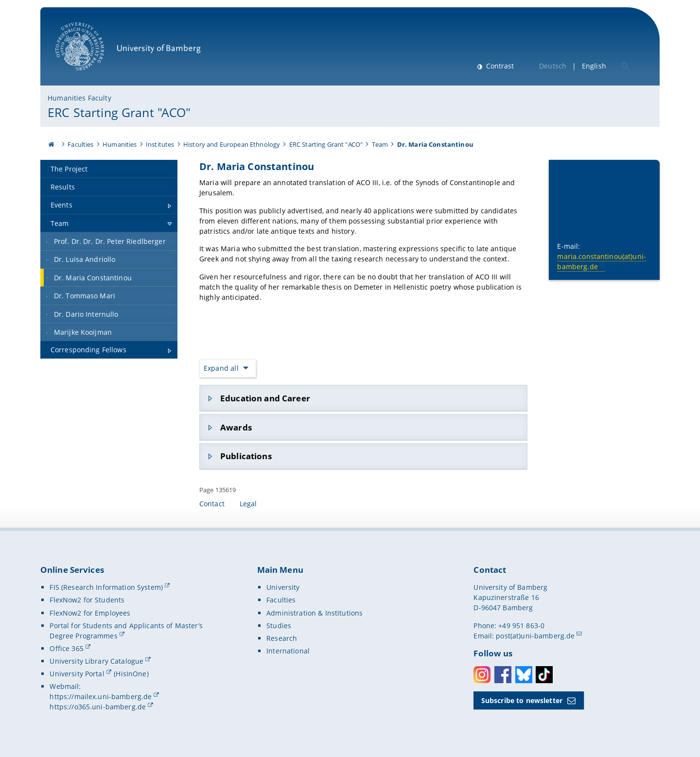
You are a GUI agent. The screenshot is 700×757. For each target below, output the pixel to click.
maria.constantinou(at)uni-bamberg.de (602, 261)
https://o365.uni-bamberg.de (98, 707)
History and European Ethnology (232, 144)
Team (380, 144)
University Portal (77, 674)
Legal (248, 504)
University (283, 587)
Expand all (221, 368)
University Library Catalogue (96, 661)
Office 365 (66, 648)
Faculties (80, 144)
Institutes (160, 144)
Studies (279, 626)
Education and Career (265, 398)
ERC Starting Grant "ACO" (119, 112)
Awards (236, 427)
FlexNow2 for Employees (90, 613)
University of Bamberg (128, 51)
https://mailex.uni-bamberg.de (101, 697)
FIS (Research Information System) (106, 587)
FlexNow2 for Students (87, 600)
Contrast (499, 66)
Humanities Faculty (79, 98)
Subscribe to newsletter (522, 700)
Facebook (503, 675)
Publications (246, 456)
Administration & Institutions (315, 613)
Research (282, 638)
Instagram (482, 675)
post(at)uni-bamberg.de (535, 636)
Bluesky (524, 675)
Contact (212, 504)
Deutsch (553, 66)
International (288, 651)
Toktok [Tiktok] (544, 675)
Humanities (120, 144)
